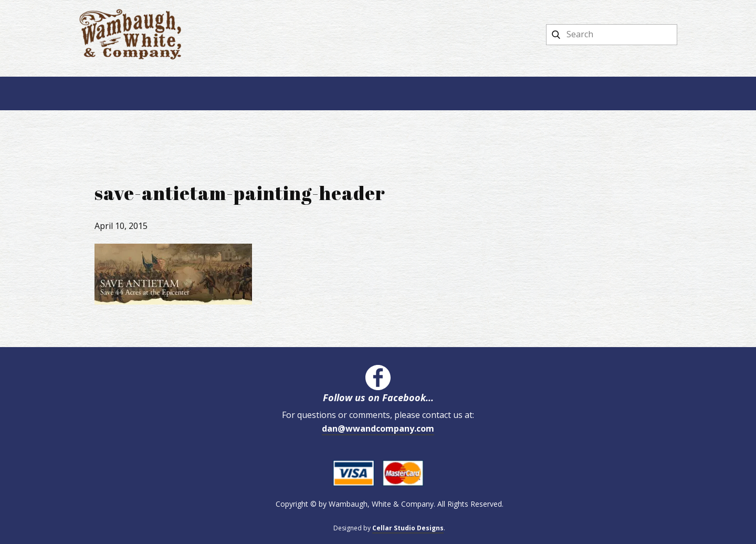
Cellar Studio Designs (408, 528)
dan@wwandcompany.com (378, 428)
